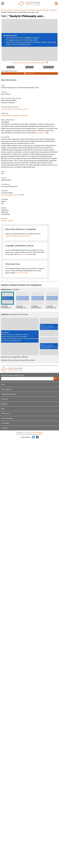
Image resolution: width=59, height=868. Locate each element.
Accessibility (5, 423)
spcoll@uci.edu (41, 133)
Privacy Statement (7, 418)
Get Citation (11, 67)
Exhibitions (5, 404)
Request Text (29, 67)
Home (3, 385)
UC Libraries (39, 432)
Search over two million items (13, 375)
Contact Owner (30, 73)
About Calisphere (7, 389)
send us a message (22, 273)
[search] (56, 4)
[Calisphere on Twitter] (33, 437)
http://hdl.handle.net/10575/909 (11, 195)
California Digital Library (34, 434)
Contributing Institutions (9, 394)
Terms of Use (5, 414)
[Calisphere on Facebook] (37, 437)
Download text (48, 67)
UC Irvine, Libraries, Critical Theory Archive (15, 10)
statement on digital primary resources (18, 236)
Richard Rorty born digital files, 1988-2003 (43, 10)
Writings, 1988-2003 (7, 221)
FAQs (3, 409)
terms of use (23, 254)
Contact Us (5, 428)
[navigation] (3, 4)
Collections (5, 399)
